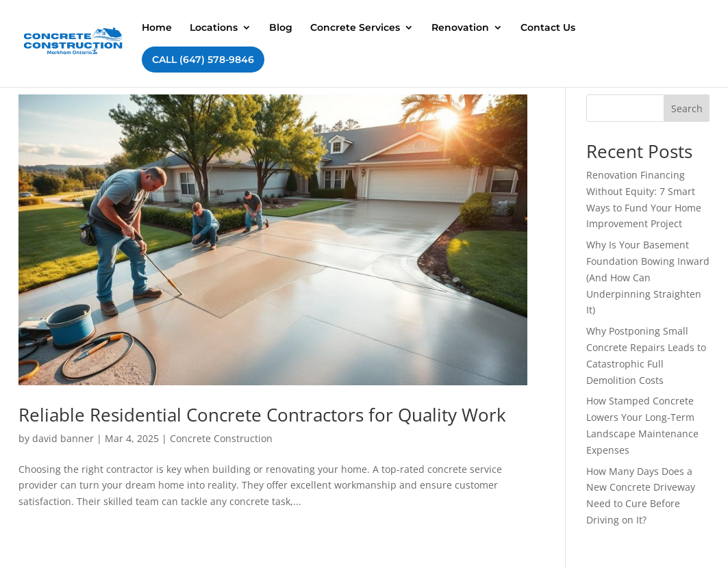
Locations (214, 28)
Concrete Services (355, 28)
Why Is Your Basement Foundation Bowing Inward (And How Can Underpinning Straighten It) (648, 277)
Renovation (460, 28)
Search (687, 108)
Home (157, 28)
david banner (63, 438)
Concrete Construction (221, 438)
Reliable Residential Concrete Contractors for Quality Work (262, 415)
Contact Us (548, 28)
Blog (281, 28)
